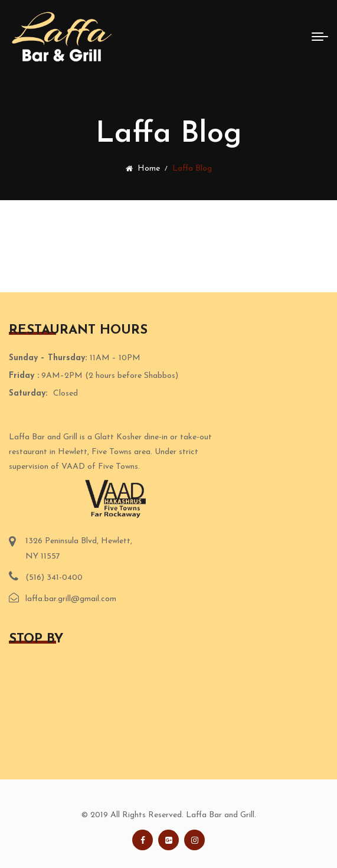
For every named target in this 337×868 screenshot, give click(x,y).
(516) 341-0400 (54, 578)
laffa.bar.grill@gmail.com (71, 599)
